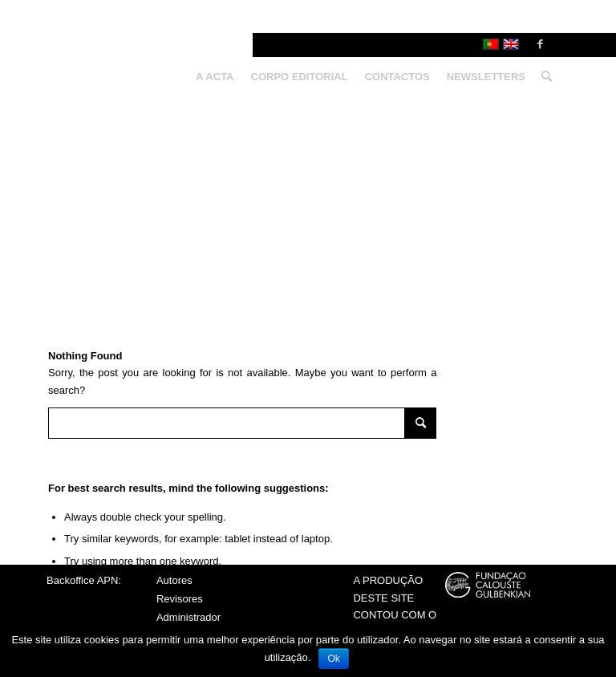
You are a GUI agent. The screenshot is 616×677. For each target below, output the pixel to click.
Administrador (188, 617)
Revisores (180, 599)
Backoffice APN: (84, 580)
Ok (333, 659)
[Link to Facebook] (540, 44)
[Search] (543, 77)
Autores (174, 580)
